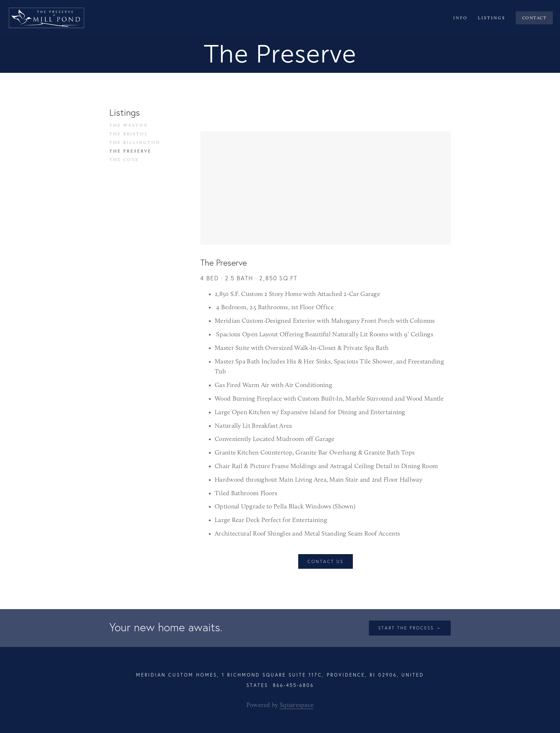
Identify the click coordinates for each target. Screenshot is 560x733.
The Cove (124, 160)
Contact (534, 18)
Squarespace (297, 705)
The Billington (135, 142)
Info (461, 18)
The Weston (129, 125)
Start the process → (410, 628)
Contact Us (326, 561)
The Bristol (129, 134)
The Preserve (130, 151)
